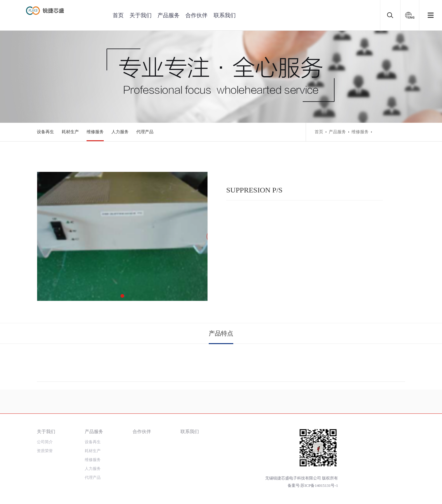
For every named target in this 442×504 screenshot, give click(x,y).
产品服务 (169, 15)
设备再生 (45, 132)
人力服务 (120, 132)
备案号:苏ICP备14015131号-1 (313, 485)
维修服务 (95, 132)
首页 (118, 15)
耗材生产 (70, 132)
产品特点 (221, 333)
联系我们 (225, 15)
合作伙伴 (196, 15)
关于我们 (141, 15)
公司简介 (45, 442)
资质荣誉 (45, 451)
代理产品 (145, 132)
